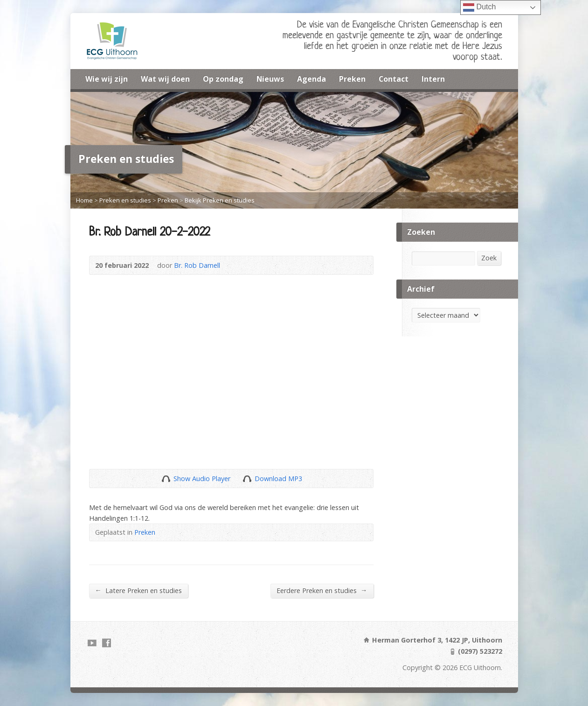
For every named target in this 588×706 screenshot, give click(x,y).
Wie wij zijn (107, 79)
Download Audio (247, 479)
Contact (394, 79)
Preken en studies (125, 200)
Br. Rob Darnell (197, 265)
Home (84, 200)
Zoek (489, 258)
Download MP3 (278, 479)
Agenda (311, 79)
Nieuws (270, 79)
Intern (433, 79)
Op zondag (223, 79)
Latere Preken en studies (138, 590)
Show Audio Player (166, 479)
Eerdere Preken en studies (322, 590)
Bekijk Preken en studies (220, 200)
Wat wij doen (165, 79)
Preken (352, 79)
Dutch (479, 7)
